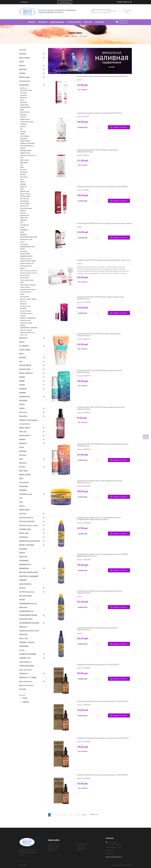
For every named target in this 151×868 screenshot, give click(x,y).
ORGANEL (23, 184)
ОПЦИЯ (22, 600)
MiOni (22, 167)
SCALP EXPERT (25, 203)
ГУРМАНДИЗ (24, 561)
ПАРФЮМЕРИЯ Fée (26, 611)
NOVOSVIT (23, 443)
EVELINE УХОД (25, 369)
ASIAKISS (23, 54)
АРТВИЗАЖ (23, 537)
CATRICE (22, 73)
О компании (81, 846)
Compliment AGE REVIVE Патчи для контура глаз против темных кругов (104, 223)
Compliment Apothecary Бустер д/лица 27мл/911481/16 (98, 664)
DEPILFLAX (23, 338)
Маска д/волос (25, 275)
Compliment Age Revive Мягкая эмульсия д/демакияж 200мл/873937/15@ (97, 151)
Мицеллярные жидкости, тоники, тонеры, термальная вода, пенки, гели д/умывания (28, 288)
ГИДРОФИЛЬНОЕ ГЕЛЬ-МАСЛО (28, 248)
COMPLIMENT (24, 85)
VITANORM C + (25, 230)
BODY (22, 110)
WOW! (22, 232)
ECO (21, 129)
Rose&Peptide (25, 201)
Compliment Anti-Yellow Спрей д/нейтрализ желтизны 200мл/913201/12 (97, 629)
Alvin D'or (23, 50)
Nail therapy (24, 172)
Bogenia (22, 65)
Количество (83, 127)
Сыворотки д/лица (26, 323)
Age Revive (24, 88)
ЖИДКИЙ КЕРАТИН (26, 256)
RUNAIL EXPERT (25, 475)
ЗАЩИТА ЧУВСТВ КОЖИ (28, 261)
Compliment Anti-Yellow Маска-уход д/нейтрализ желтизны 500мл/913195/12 (99, 482)
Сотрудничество (82, 848)
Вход (127, 12)
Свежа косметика (26, 311)
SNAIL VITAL (24, 218)
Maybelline (23, 416)
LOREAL (22, 408)
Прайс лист (51, 850)
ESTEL (21, 354)
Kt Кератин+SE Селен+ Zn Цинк (28, 157)
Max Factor (23, 412)
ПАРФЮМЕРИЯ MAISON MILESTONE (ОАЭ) (28, 617)
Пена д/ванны (25, 297)
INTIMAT (23, 148)
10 (78, 815)
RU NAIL (22, 467)
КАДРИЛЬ (23, 580)
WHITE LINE (24, 533)
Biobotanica (24, 102)
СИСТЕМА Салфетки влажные (26, 314)
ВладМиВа (23, 549)
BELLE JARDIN (24, 58)
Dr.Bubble (23, 124)
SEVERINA (23, 490)
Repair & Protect (25, 194)
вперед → (85, 815)
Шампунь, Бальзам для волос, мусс (27, 334)
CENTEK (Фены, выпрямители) (25, 79)
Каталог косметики (54, 846)
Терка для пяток (25, 670)
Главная (67, 36)
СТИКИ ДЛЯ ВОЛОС (27, 666)
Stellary (22, 506)
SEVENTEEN (24, 486)
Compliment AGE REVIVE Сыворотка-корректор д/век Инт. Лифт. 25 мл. (104, 260)
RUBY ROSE (23, 471)
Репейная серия (25, 306)
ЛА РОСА (22, 588)
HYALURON (24, 139)
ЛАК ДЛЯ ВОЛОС (26, 596)
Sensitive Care (24, 206)
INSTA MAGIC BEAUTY (27, 146)
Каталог (74, 36)
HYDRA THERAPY (25, 141)
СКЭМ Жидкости (25, 662)
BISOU (22, 62)
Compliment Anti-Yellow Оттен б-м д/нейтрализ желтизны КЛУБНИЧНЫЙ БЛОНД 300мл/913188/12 (99, 518)
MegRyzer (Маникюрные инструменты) (29, 422)
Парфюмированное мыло (29, 631)
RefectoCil (23, 463)
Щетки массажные (26, 685)
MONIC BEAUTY (25, 436)
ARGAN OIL (24, 98)
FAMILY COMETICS (26, 373)
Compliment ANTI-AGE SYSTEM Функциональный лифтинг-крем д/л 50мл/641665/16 (103, 445)
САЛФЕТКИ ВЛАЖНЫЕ (28, 654)
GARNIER (23, 393)
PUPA (21, 459)
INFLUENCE (23, 401)
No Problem (24, 177)
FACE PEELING (25, 136)
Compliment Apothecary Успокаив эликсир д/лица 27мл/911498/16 (102, 775)
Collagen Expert (25, 119)
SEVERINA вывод (26, 494)
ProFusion (23, 455)
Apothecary (24, 95)
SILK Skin (23, 213)
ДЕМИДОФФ (24, 568)
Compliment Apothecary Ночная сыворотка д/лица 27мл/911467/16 (103, 701)
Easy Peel (23, 127)
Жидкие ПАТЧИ (25, 254)
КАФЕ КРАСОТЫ (25, 584)
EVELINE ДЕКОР (25, 365)
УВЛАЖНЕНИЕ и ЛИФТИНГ (29, 328)
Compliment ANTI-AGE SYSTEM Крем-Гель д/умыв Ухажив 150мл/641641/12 (99, 335)
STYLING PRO (24, 225)
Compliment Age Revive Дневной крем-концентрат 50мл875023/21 (103, 76)
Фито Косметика (26, 681)
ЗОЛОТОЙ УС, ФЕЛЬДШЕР (29, 576)
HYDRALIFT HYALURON (27, 143)
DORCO (22, 342)
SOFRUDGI (23, 220)
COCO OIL (23, 117)
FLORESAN (23, 389)
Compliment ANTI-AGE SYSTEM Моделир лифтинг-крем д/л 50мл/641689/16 (99, 371)
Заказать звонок (65, 2)
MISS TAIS (23, 432)
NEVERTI (22, 439)
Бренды (79, 850)
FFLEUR (22, 385)
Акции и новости (53, 848)
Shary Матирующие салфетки (26, 209)
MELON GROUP (25, 428)
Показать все (94, 814)
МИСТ (22, 282)
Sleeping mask (25, 215)
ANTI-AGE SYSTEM (26, 90)
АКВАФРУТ (24, 235)
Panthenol (23, 187)
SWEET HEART (24, 510)
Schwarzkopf (24, 482)
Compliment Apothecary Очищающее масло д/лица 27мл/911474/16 (103, 738)
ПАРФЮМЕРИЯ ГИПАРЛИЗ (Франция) (29, 625)
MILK (22, 165)
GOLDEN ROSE (25, 397)
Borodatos (23, 114)
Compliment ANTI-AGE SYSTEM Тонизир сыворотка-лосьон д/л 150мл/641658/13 (101, 408)
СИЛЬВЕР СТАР (25, 658)
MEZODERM (24, 163)
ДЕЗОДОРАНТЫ (25, 565)
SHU (21, 498)
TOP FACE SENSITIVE (27, 521)
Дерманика (24, 251)
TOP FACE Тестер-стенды (29, 525)
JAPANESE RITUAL (26, 151)
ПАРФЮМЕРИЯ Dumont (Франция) (28, 606)
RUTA (21, 479)
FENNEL (22, 381)
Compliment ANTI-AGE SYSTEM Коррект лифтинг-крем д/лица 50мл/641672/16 (100, 298)
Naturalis (23, 175)
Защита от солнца (26, 259)
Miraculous (23, 170)
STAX (21, 502)
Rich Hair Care (24, 199)
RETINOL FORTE (25, 196)
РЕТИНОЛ (23, 309)
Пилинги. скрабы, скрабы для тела (28, 300)
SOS (21, 223)
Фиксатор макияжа (26, 330)
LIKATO (22, 404)
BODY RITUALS (25, 112)
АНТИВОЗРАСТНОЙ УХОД (28, 237)
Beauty (22, 100)
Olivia (22, 179)
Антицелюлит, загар (26, 239)
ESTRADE (23, 357)
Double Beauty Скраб (27, 122)
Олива (22, 294)
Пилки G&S (24, 638)
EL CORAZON (24, 346)
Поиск (115, 11)
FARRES (22, 377)
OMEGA (22, 182)
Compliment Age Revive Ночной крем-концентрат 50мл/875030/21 (102, 187)
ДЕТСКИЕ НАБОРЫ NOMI (29, 572)
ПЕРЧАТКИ (23, 634)
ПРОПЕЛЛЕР (24, 646)
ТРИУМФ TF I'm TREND (28, 677)
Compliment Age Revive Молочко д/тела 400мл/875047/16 (99, 113)
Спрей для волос (26, 320)
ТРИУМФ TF (24, 674)
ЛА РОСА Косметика (27, 592)
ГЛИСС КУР (23, 557)
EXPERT (23, 134)
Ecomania (23, 131)
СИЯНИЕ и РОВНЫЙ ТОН (28, 318)
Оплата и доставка (83, 844)
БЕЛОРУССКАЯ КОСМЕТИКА (30, 541)
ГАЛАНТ (22, 553)
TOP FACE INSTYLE (26, 518)
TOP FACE (23, 514)
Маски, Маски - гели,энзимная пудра (27, 279)
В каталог (112, 67)
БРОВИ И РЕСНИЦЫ (27, 545)
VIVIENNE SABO (25, 529)
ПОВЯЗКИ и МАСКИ (27, 642)
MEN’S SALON (24, 160)
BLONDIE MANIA (25, 107)
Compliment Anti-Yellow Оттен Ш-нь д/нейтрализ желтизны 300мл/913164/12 (99, 592)
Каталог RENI (52, 844)
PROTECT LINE (25, 191)
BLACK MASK (24, 105)
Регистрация (127, 10)
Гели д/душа (24, 244)
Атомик (22, 242)
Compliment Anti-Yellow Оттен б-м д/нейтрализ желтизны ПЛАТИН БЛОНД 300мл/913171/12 (102, 555)
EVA (21, 361)
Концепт (23, 268)
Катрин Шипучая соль (27, 263)
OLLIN (21, 447)
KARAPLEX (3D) (25, 153)
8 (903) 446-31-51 (124, 2)
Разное (22, 650)
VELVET (22, 227)
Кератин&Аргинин (26, 266)
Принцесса (24, 304)
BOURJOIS (23, 69)
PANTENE (23, 451)
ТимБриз (23, 325)
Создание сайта (116, 865)
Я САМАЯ (23, 689)
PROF (22, 189)
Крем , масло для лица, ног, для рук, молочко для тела (29, 272)
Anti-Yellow (24, 93)
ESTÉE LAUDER (25, 350)
